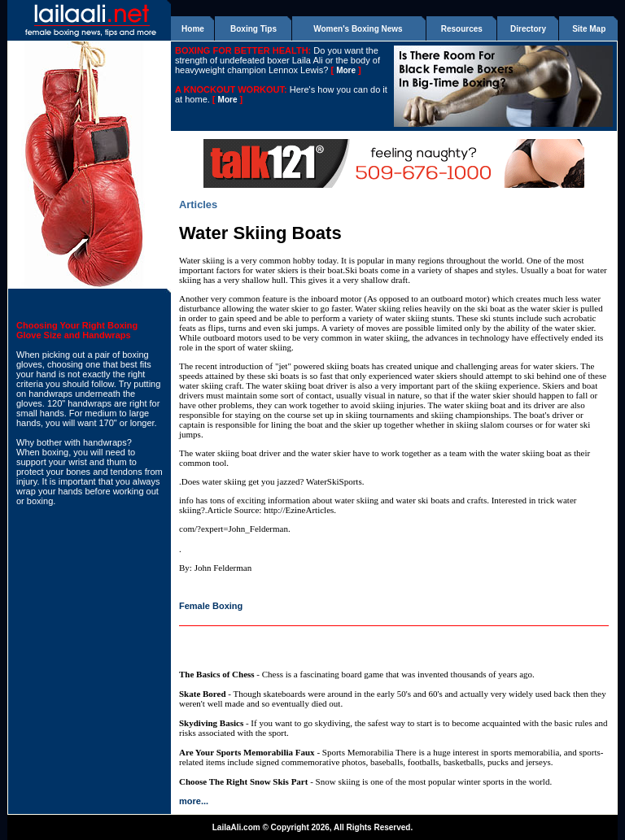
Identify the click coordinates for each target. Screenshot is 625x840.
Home (193, 29)
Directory (528, 29)
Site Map (589, 29)
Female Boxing (211, 606)
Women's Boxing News (358, 29)
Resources (462, 29)
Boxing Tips (253, 29)
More (346, 70)
